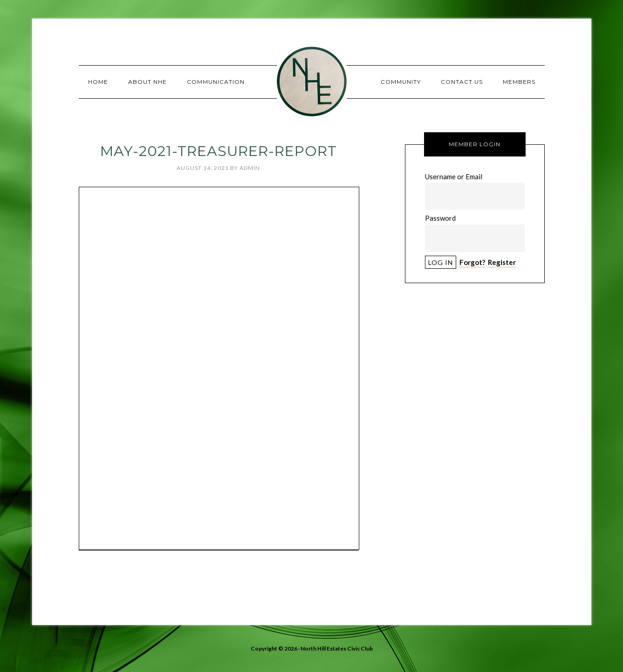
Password (440, 218)
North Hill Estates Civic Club (312, 81)
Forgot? (472, 262)
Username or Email (454, 176)
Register (502, 262)
